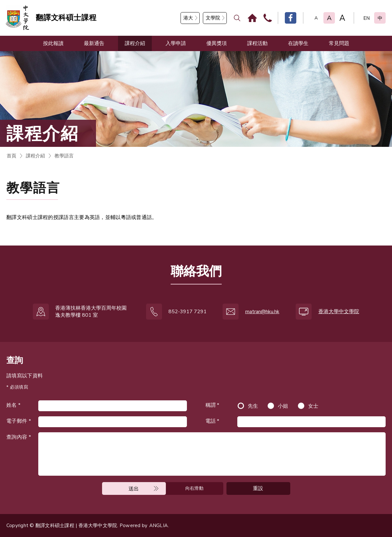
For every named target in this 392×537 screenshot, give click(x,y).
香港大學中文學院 (339, 312)
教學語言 (64, 156)
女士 (313, 406)
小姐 (283, 406)
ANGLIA (159, 526)
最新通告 (94, 43)
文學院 (213, 18)
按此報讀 (53, 43)
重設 (258, 488)
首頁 (11, 156)
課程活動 (257, 43)
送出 (134, 489)
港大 (188, 18)
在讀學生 (298, 43)
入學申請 (176, 43)
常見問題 (339, 43)
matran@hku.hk (262, 312)
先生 (253, 406)
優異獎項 (217, 43)
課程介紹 (135, 43)
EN (366, 18)
